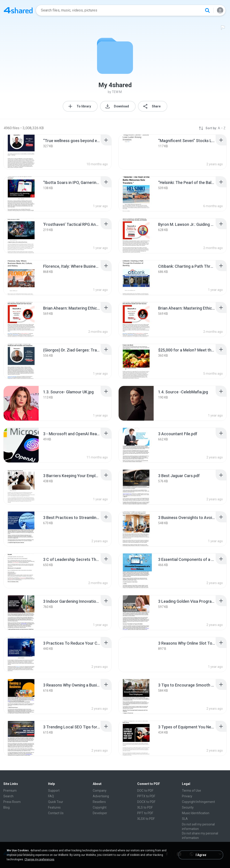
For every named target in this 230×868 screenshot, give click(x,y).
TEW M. (117, 92)
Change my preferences (39, 859)
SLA (185, 819)
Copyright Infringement (198, 802)
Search (8, 796)
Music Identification (196, 813)
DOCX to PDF (146, 802)
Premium (10, 791)
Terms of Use (191, 791)
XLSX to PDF (146, 819)
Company (100, 791)
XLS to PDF (145, 807)
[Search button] (207, 10)
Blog (7, 807)
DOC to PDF (145, 791)
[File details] (21, 152)
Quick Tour (56, 802)
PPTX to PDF (146, 796)
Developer (100, 813)
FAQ (51, 796)
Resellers (99, 802)
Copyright (100, 807)
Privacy (187, 796)
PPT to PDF (145, 813)
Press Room (12, 802)
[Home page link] (18, 10)
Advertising (101, 796)
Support (54, 791)
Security (188, 807)
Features (54, 807)
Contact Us (56, 813)
